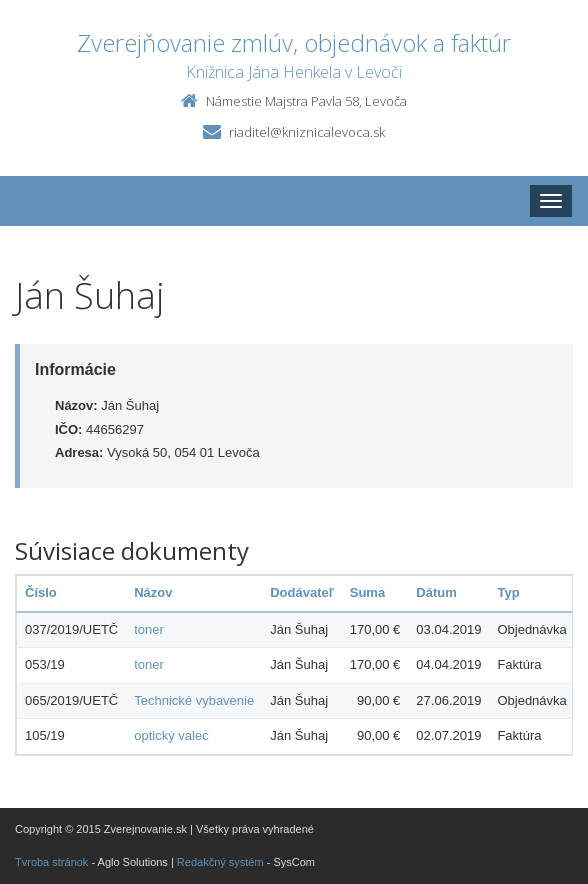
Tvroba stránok (51, 862)
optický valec (171, 735)
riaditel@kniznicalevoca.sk (307, 132)
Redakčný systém (220, 862)
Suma (367, 592)
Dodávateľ (302, 592)
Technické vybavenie (194, 700)
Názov (153, 592)
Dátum (436, 592)
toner (149, 629)
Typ (508, 592)
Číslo (41, 592)
